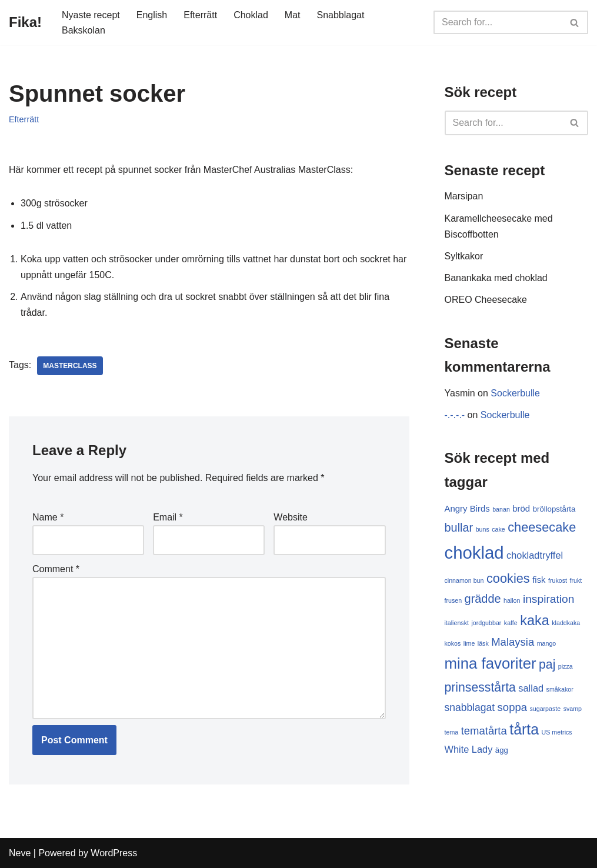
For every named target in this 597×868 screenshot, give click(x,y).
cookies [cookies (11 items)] (508, 578)
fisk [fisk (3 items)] (539, 580)
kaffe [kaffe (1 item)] (511, 623)
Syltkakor (464, 256)
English (152, 15)
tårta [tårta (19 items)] (524, 729)
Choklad (251, 15)
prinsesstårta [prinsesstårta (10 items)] (480, 687)
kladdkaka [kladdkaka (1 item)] (566, 623)
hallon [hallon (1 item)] (512, 600)
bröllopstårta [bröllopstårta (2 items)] (554, 509)
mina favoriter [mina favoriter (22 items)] (491, 663)
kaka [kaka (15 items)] (535, 620)
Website (291, 517)
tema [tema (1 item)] (452, 732)
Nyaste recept (91, 15)
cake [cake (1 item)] (498, 529)
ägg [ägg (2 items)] (502, 750)
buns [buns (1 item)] (483, 529)
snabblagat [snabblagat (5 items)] (470, 707)
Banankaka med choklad (496, 278)
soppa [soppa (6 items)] (512, 707)
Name (48, 517)
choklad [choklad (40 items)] (474, 552)
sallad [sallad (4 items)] (531, 688)
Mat (293, 15)
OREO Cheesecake (486, 300)
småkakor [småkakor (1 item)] (560, 689)
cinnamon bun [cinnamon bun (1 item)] (464, 580)
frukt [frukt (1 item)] (576, 580)
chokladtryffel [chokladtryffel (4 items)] (535, 555)
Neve (20, 853)
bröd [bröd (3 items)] (521, 508)
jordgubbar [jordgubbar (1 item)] (486, 623)
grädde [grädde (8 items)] (483, 599)
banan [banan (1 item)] (501, 509)
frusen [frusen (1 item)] (453, 600)
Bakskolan (84, 30)
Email (168, 517)
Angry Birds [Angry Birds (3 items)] (467, 508)
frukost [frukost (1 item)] (558, 580)
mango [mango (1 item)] (547, 643)
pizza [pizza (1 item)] (566, 666)
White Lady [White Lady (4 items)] (469, 749)
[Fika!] (25, 23)
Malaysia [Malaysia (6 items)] (513, 642)
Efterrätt (200, 15)
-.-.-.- (455, 415)
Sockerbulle (515, 393)
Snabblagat (341, 15)
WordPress (114, 853)
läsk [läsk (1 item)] (483, 643)
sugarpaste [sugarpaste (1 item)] (545, 709)
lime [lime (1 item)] (469, 643)
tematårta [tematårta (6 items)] (484, 731)
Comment (56, 569)
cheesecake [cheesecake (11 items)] (542, 527)
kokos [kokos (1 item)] (453, 643)
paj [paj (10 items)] (547, 664)
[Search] (498, 22)
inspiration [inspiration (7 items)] (549, 599)
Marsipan (464, 196)
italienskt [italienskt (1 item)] (457, 623)
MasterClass (70, 366)
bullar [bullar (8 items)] (459, 528)
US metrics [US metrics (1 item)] (557, 732)
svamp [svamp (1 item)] (573, 709)
